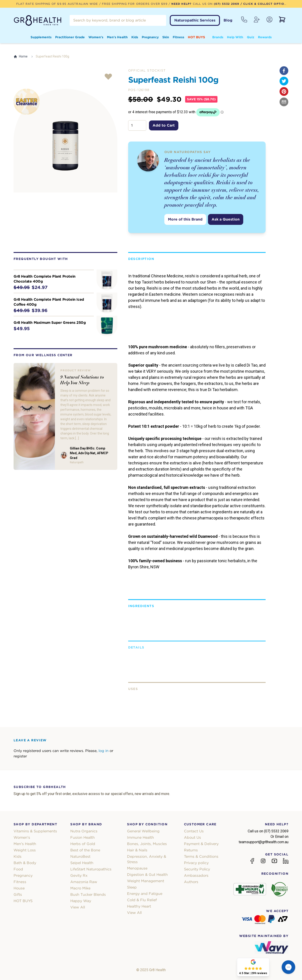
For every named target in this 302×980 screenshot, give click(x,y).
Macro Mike (80, 888)
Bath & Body (25, 863)
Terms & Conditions (201, 856)
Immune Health (140, 837)
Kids (135, 37)
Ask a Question (226, 219)
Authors (191, 882)
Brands (218, 37)
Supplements (41, 37)
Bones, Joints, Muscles (147, 844)
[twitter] (284, 81)
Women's (96, 37)
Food (18, 869)
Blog (228, 20)
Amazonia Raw (84, 882)
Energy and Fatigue (145, 894)
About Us (192, 837)
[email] (284, 102)
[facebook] (284, 71)
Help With (235, 37)
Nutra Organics (84, 831)
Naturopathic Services (195, 20)
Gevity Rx (79, 876)
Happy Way (81, 901)
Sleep (132, 887)
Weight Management (146, 881)
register (20, 756)
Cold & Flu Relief (142, 900)
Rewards (265, 37)
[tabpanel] (65, 141)
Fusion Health (83, 837)
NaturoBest (80, 856)
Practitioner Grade (70, 37)
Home (21, 56)
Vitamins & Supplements (35, 831)
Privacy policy (196, 863)
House (19, 888)
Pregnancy (150, 37)
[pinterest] (284, 91)
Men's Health (117, 37)
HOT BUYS (196, 37)
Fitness (178, 37)
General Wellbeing (143, 831)
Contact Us (194, 831)
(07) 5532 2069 (227, 4)
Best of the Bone (85, 850)
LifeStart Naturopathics (91, 869)
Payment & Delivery (201, 844)
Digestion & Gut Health (147, 875)
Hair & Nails (137, 850)
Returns (191, 850)
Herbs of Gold (83, 844)
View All (78, 907)
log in (104, 751)
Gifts (18, 895)
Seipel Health (82, 863)
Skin (166, 37)
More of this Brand (185, 219)
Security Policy (197, 869)
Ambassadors (196, 876)
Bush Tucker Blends (88, 895)
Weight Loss (25, 850)
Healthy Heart (139, 906)
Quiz (251, 37)
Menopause (137, 868)
